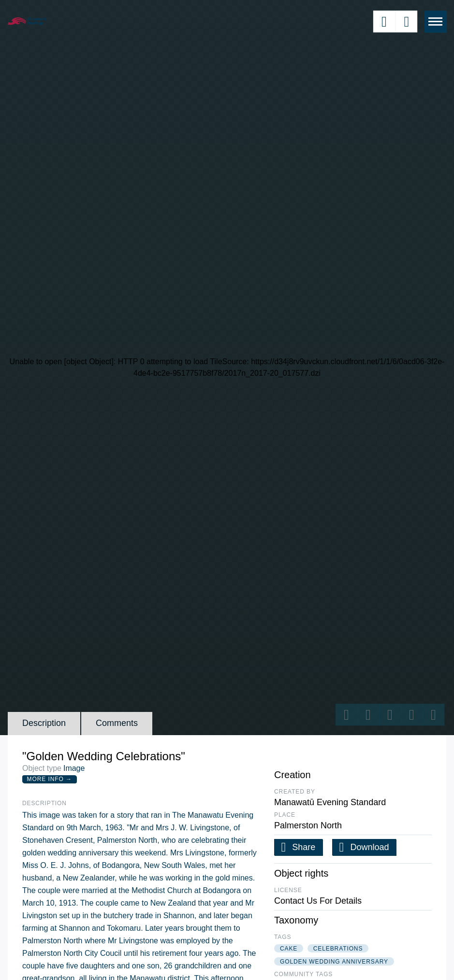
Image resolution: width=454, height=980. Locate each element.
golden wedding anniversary (334, 962)
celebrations (338, 949)
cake (289, 949)
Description (44, 723)
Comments (117, 723)
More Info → (50, 779)
